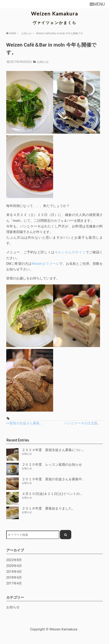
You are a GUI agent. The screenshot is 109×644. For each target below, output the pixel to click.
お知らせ (26, 33)
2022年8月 (14, 560)
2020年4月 (14, 566)
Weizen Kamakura (54, 13)
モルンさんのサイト (70, 252)
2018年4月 (14, 578)
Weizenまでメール (45, 264)
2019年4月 (14, 572)
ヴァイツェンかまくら (55, 23)
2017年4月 (14, 583)
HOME (11, 33)
